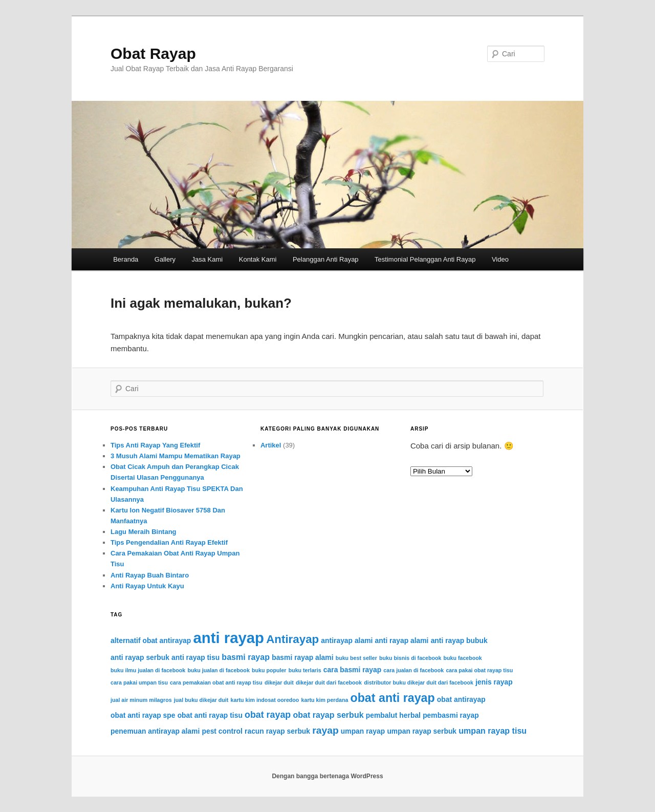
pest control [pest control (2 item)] (222, 731)
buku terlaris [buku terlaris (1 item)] (305, 670)
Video (500, 259)
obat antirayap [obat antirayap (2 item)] (461, 699)
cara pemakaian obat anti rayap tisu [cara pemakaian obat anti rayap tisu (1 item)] (216, 682)
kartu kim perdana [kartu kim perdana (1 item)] (325, 700)
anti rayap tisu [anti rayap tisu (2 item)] (195, 657)
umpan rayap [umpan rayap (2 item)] (363, 731)
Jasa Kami (208, 259)
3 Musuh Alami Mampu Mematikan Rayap (176, 456)
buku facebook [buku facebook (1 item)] (463, 658)
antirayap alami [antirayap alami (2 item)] (347, 640)
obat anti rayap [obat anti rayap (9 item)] (393, 698)
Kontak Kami (258, 259)
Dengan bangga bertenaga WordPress (327, 776)
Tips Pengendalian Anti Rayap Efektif (169, 542)
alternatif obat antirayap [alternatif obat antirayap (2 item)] (151, 640)
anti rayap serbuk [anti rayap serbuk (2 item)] (140, 657)
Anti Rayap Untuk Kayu (147, 586)
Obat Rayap (153, 54)
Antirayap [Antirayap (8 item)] (292, 639)
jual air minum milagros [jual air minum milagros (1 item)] (141, 700)
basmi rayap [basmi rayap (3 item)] (246, 657)
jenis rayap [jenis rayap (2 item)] (494, 682)
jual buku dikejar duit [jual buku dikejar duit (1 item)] (201, 700)
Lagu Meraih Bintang (144, 532)
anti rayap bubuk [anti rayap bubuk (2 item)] (459, 640)
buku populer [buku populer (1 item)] (269, 670)
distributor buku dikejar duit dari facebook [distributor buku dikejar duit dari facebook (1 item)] (419, 682)
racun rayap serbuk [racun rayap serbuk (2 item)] (277, 731)
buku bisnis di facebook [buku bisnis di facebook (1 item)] (410, 658)
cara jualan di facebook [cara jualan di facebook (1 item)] (413, 670)
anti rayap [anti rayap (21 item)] (228, 638)
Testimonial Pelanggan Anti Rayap (425, 259)
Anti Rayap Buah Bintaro (150, 575)
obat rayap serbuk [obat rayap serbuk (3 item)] (328, 715)
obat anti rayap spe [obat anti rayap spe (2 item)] (143, 715)
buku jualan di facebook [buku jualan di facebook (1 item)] (218, 670)
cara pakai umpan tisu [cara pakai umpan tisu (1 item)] (139, 682)
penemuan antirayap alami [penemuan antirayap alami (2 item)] (155, 731)
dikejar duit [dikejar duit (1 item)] (279, 682)
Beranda (126, 259)
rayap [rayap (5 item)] (325, 730)
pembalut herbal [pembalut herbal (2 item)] (393, 715)
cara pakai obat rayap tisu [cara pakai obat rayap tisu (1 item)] (479, 670)
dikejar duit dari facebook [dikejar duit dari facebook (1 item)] (329, 682)
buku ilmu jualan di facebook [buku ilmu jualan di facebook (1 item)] (148, 670)
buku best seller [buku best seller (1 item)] (356, 658)
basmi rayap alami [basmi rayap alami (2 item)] (302, 657)
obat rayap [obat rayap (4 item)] (268, 715)
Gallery (165, 259)
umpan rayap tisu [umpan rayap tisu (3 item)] (493, 731)
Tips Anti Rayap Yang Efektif (155, 445)
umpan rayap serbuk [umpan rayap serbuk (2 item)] (422, 731)
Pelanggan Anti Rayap (326, 259)
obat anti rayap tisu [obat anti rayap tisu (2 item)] (210, 715)
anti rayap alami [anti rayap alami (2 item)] (402, 640)
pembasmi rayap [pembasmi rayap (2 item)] (451, 715)
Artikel (271, 445)
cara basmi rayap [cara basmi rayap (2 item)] (352, 670)
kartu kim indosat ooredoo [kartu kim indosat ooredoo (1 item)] (265, 700)
